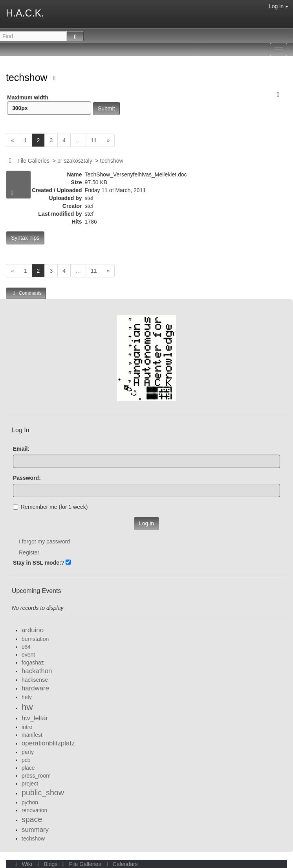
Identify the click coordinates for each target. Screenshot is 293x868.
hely (27, 697)
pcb (26, 760)
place (28, 768)
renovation (34, 810)
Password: (27, 478)
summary (35, 830)
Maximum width (49, 105)
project (30, 784)
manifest (32, 735)
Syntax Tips (25, 238)
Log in (278, 6)
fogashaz (33, 662)
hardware (35, 688)
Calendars (120, 864)
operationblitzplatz (48, 743)
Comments (26, 293)
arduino (33, 630)
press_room (36, 776)
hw (27, 707)
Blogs (46, 864)
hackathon (37, 671)
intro (27, 727)
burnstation (35, 639)
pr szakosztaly (75, 161)
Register (29, 552)
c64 (26, 647)
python (30, 802)
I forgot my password (44, 541)
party (28, 752)
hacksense (35, 680)
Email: (21, 449)
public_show (43, 793)
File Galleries (33, 161)
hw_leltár (35, 718)
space (32, 819)
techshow (28, 77)
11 (94, 140)
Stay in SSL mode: (37, 563)
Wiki (23, 864)
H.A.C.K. (25, 13)
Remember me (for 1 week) (50, 507)
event (28, 655)
